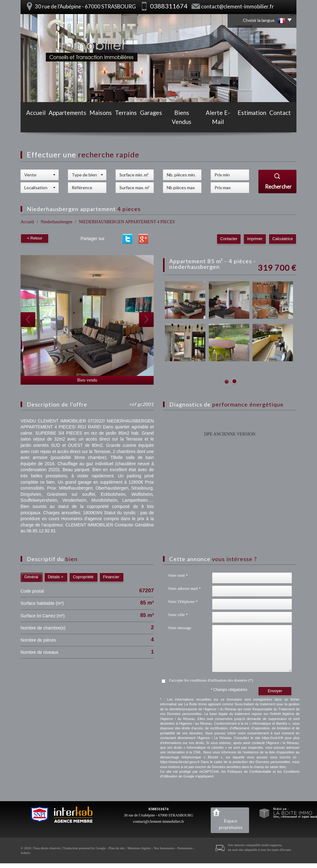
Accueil (33, 122)
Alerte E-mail (219, 122)
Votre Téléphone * (183, 602)
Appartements (64, 122)
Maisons (97, 122)
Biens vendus (183, 122)
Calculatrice (283, 239)
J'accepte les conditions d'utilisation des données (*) (211, 680)
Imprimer (255, 239)
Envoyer (275, 691)
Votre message (179, 628)
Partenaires (185, 848)
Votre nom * (178, 575)
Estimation (254, 122)
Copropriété (83, 577)
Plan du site (116, 848)
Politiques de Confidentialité (249, 772)
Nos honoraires (164, 848)
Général (31, 577)
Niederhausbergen (56, 222)
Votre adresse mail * (184, 588)
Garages (151, 122)
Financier (111, 577)
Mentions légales (139, 848)
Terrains (124, 122)
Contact (283, 122)
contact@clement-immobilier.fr (238, 6)
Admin (25, 853)
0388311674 (158, 809)
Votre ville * (178, 615)
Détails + (56, 577)
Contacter (230, 239)
